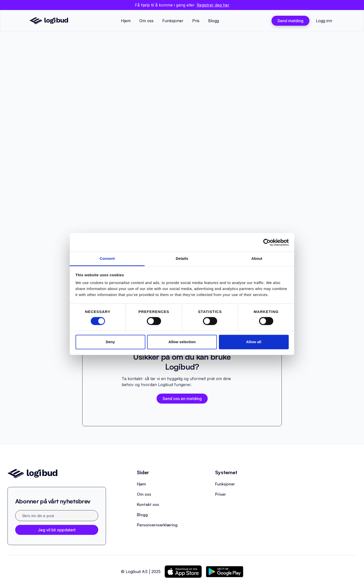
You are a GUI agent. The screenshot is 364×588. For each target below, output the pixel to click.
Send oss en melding (182, 399)
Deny (110, 342)
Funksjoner (173, 21)
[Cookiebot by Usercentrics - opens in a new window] (267, 242)
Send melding (290, 21)
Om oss (146, 21)
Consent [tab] (107, 258)
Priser (221, 494)
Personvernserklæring (157, 525)
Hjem (126, 21)
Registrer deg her (213, 5)
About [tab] (257, 258)
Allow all (254, 342)
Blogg (214, 21)
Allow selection (182, 342)
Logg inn (324, 21)
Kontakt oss (148, 504)
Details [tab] (182, 258)
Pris (196, 21)
